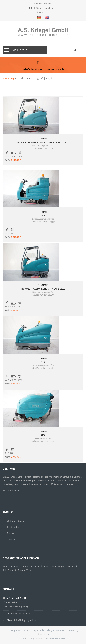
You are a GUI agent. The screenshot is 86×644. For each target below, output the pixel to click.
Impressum (36, 639)
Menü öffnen (21, 50)
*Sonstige (7, 566)
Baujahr (49, 78)
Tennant (12, 570)
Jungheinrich (36, 566)
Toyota (21, 570)
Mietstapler (13, 527)
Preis (29, 78)
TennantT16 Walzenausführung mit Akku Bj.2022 (43, 287)
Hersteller (20, 78)
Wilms (29, 570)
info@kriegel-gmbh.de (43, 8)
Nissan (69, 566)
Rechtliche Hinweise (55, 639)
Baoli (16, 566)
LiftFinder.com (43, 634)
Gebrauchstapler (16, 521)
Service (11, 533)
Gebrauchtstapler (56, 69)
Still (76, 566)
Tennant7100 (43, 214)
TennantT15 (43, 360)
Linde (54, 566)
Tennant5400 (43, 433)
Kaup (47, 566)
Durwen (24, 566)
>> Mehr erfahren (11, 491)
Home (24, 639)
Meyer (61, 566)
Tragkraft (39, 78)
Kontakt (43, 13)
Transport (12, 539)
